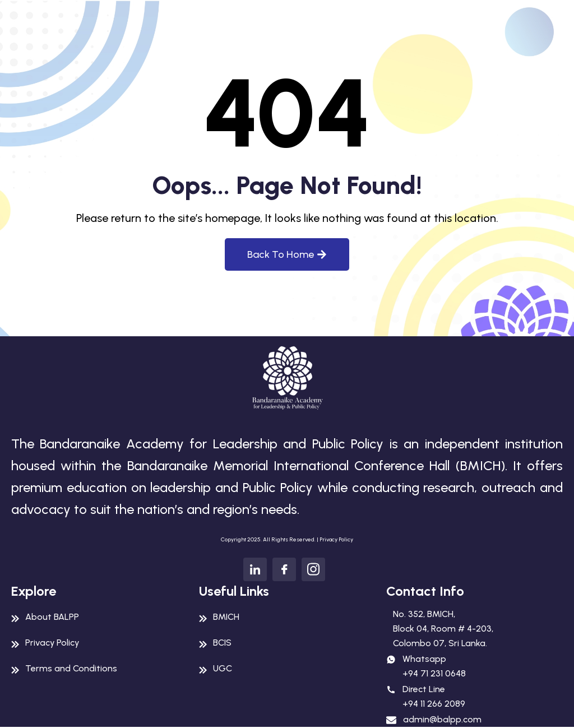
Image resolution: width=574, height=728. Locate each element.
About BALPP (52, 617)
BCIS (222, 643)
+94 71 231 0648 (434, 673)
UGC (223, 668)
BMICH (226, 617)
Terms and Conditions (71, 668)
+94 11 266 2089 (434, 704)
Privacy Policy (336, 539)
